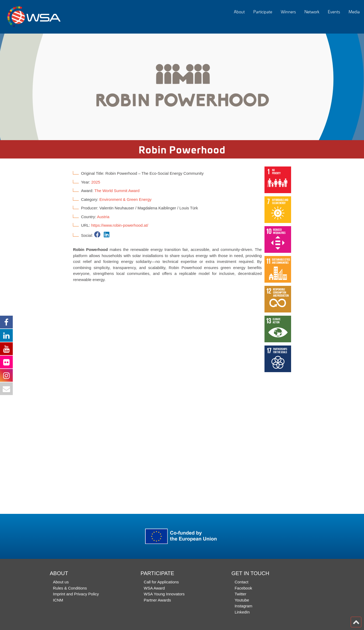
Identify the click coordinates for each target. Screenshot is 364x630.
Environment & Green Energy (126, 199)
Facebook (243, 588)
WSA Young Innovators (164, 594)
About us (61, 582)
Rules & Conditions (70, 588)
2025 (96, 182)
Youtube (242, 600)
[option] (182, 87)
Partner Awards (157, 600)
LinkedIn (242, 612)
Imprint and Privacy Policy (76, 594)
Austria (103, 217)
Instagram (244, 606)
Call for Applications (161, 582)
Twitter (241, 594)
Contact (242, 582)
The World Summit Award (117, 191)
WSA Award (154, 588)
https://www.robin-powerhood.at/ (120, 225)
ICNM (58, 600)
